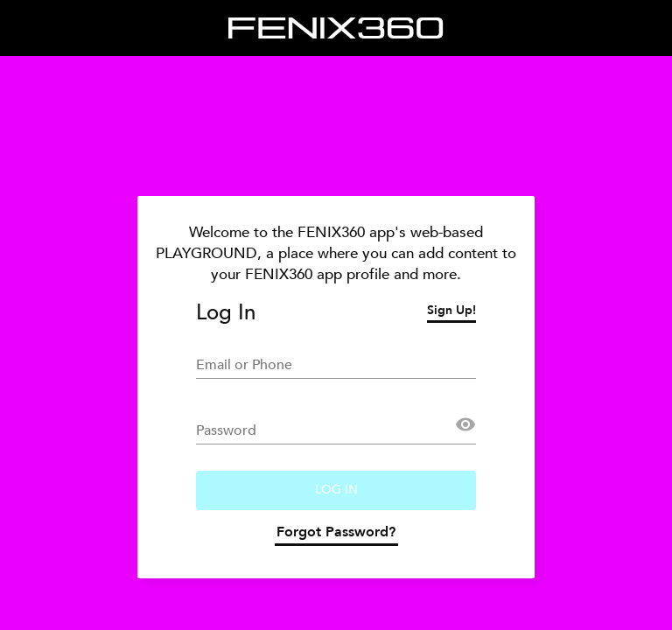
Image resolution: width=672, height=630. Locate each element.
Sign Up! (451, 312)
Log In (336, 490)
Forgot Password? (336, 535)
